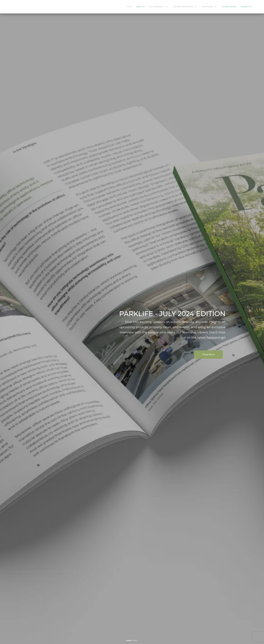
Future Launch (229, 7)
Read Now (208, 354)
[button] (20, 322)
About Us (140, 7)
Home (129, 7)
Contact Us (246, 7)
